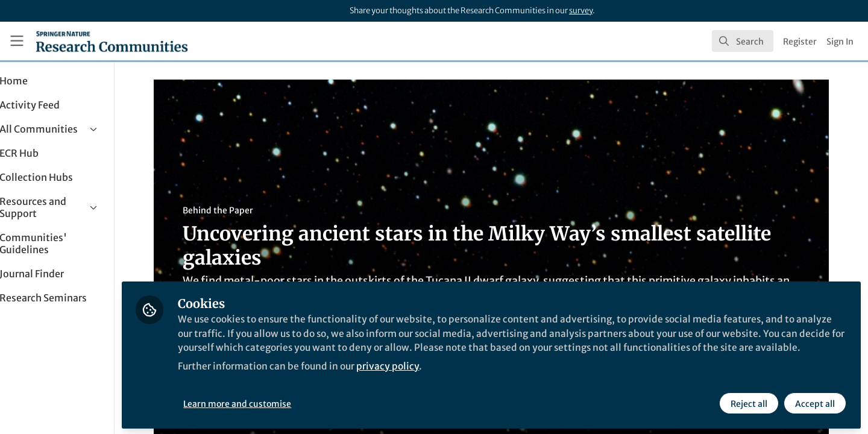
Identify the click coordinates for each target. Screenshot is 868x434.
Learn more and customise (278, 402)
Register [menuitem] (800, 42)
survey (581, 11)
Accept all (815, 402)
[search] (743, 41)
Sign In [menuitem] (840, 42)
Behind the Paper (238, 210)
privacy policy (433, 379)
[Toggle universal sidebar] (17, 41)
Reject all (749, 402)
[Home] (112, 41)
